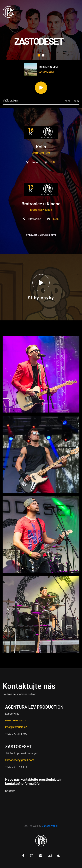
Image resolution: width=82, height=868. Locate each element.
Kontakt (10, 791)
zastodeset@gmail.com (20, 760)
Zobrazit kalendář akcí (41, 235)
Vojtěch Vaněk (50, 826)
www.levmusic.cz (16, 720)
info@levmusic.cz (16, 727)
